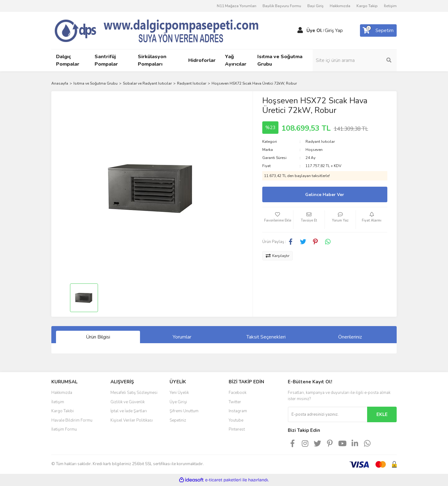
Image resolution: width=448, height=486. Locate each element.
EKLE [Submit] (382, 414)
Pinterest (237, 429)
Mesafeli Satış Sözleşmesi (134, 393)
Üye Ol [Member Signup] (314, 30)
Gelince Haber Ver (325, 195)
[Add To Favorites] (278, 220)
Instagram (238, 411)
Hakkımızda (340, 6)
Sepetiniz (178, 420)
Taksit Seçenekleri (266, 337)
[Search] (355, 60)
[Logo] (168, 30)
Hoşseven (314, 150)
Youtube (236, 420)
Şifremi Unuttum (184, 411)
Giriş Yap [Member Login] (334, 30)
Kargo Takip (367, 6)
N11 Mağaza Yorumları (237, 6)
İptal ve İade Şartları (129, 411)
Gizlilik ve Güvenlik (128, 402)
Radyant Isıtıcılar (320, 142)
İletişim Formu (64, 429)
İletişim (390, 6)
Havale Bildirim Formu (72, 420)
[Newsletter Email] (327, 414)
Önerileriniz (350, 337)
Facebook (238, 393)
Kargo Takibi (63, 411)
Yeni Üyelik (179, 393)
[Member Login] (300, 30)
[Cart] (378, 30)
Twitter (235, 402)
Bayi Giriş (315, 6)
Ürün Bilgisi (98, 337)
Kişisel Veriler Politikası (132, 420)
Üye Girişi (178, 402)
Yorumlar (182, 337)
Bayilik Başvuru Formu (282, 6)
